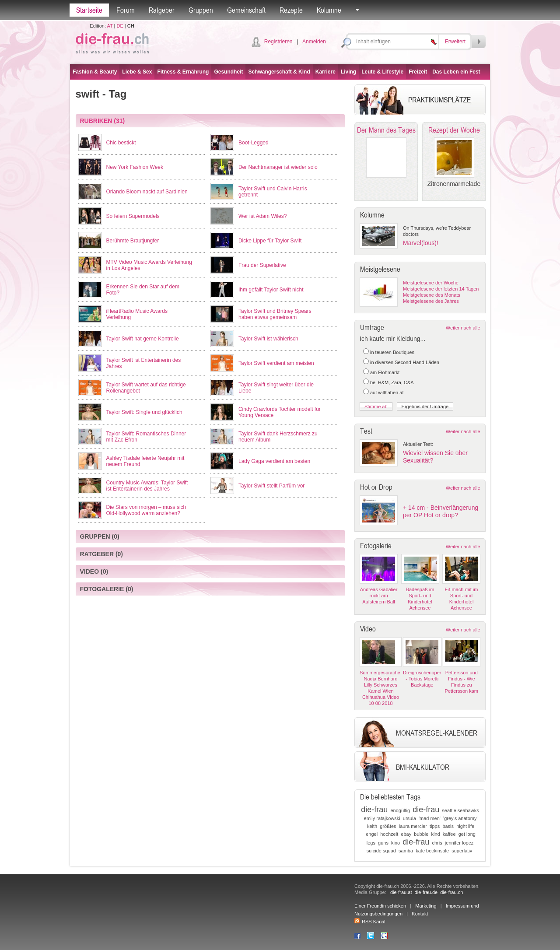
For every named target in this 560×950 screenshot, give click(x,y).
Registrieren (278, 42)
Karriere (325, 72)
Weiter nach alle (463, 328)
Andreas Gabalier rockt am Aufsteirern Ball (379, 596)
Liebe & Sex (137, 72)
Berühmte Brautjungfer (133, 241)
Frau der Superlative (262, 265)
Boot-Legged (254, 143)
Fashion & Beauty (95, 72)
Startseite (89, 10)
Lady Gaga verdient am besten (274, 461)
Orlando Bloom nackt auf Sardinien (147, 192)
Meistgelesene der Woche (431, 283)
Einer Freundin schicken (380, 906)
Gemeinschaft (246, 10)
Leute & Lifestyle (382, 72)
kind (436, 834)
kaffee (449, 834)
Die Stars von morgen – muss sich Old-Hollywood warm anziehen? (146, 510)
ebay (406, 834)
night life (465, 826)
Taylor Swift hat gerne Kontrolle (143, 339)
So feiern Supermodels (133, 216)
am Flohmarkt (385, 372)
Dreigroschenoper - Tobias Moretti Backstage (422, 679)
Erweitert (455, 42)
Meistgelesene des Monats (432, 295)
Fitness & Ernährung (183, 72)
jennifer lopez (459, 843)
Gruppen (201, 10)
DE (120, 26)
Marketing (426, 906)
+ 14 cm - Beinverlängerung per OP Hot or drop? (441, 511)
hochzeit (389, 834)
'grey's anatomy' (460, 818)
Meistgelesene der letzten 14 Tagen (441, 289)
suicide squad (381, 851)
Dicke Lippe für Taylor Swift (270, 241)
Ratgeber (162, 10)
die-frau (374, 810)
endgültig (400, 810)
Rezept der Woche (454, 130)
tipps (435, 826)
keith (372, 826)
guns (383, 843)
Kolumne (329, 10)
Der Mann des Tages (386, 130)
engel (372, 834)
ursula (409, 818)
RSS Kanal (370, 922)
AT (110, 26)
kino (395, 843)
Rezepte (291, 10)
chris (437, 843)
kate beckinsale (432, 851)
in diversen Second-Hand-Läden (405, 362)
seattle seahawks (460, 810)
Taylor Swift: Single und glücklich (144, 412)
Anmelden (314, 42)
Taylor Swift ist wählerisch (268, 339)
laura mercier (413, 826)
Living (348, 72)
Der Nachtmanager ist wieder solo (278, 167)
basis (448, 826)
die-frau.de (426, 892)
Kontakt (420, 914)
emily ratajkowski (382, 818)
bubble (421, 834)
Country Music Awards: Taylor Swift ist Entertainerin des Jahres (147, 486)
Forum (126, 10)
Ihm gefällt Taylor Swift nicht (271, 290)
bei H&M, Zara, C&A (392, 382)
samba (406, 851)
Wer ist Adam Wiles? (262, 216)
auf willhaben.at (387, 393)
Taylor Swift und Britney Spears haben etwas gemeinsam (275, 314)
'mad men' (430, 818)
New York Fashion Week (135, 167)
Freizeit (418, 72)
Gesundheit (228, 72)
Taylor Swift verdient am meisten (276, 363)
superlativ (462, 851)
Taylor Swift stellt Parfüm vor (271, 486)
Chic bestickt (121, 143)
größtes (388, 826)
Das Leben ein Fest (456, 72)
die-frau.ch (451, 892)
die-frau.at (401, 892)
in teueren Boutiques (392, 352)
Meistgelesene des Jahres (431, 301)
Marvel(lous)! (421, 243)
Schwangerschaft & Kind (279, 72)
